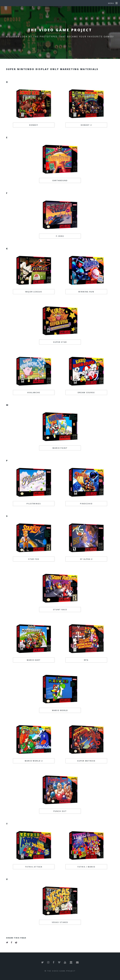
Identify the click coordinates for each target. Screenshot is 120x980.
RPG (86, 660)
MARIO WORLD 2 (34, 761)
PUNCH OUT (60, 811)
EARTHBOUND (60, 180)
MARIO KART (34, 660)
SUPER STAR (60, 342)
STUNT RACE (60, 610)
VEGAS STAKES (60, 922)
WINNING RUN (86, 292)
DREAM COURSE (86, 392)
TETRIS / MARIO (86, 867)
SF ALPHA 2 (86, 559)
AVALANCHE (34, 392)
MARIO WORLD (60, 710)
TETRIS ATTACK (34, 867)
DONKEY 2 (86, 125)
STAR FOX (34, 559)
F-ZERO (60, 236)
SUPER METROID (86, 761)
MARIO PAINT (60, 448)
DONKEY (34, 125)
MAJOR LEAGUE (34, 292)
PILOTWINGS (34, 504)
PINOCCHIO (86, 504)
